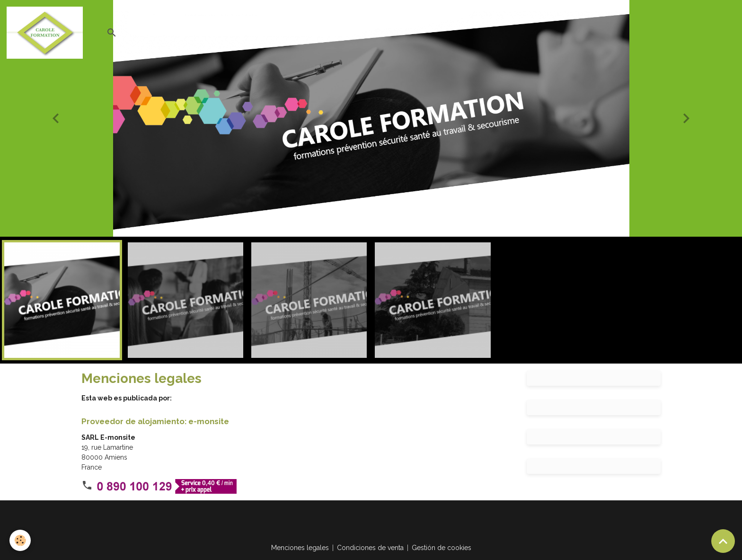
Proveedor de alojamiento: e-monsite (155, 421)
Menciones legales (300, 548)
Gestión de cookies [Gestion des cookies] (442, 548)
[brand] (46, 33)
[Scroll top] (723, 541)
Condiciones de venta (370, 548)
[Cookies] (20, 540)
